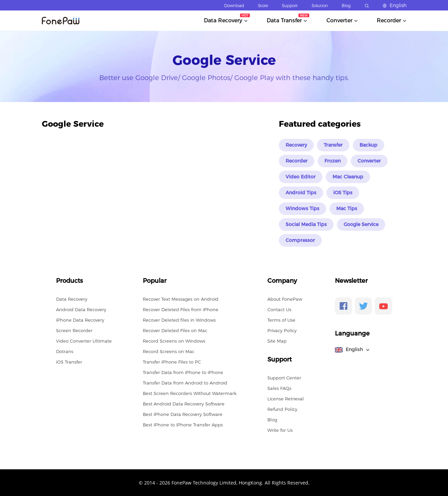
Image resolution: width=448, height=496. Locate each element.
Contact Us (279, 309)
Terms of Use (281, 320)
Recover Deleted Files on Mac (175, 330)
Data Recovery (72, 299)
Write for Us (280, 430)
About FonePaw (285, 299)
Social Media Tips (306, 224)
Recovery (296, 145)
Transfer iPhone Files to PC (172, 362)
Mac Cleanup (348, 177)
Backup (368, 145)
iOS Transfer (69, 362)
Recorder (297, 161)
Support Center (284, 378)
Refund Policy (282, 409)
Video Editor (301, 177)
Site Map (277, 341)
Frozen (333, 161)
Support (290, 6)
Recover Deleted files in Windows (179, 320)
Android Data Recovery (81, 309)
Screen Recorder (74, 330)
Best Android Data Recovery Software (184, 404)
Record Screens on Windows (174, 341)
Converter (369, 161)
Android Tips (301, 193)
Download (234, 6)
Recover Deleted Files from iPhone (181, 309)
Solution (320, 6)
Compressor (300, 240)
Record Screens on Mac (169, 351)
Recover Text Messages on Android (181, 299)
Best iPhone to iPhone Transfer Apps (183, 425)
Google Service (361, 224)
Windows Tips (302, 208)
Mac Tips (347, 208)
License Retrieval (286, 399)
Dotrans (65, 351)
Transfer (333, 145)
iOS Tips (343, 193)
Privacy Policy (282, 330)
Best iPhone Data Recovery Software (183, 414)
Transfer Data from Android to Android (185, 383)
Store (263, 6)
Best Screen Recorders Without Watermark (190, 393)
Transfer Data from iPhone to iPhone (183, 372)
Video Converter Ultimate (84, 341)
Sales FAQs (279, 388)
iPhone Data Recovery (80, 320)
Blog (346, 6)
